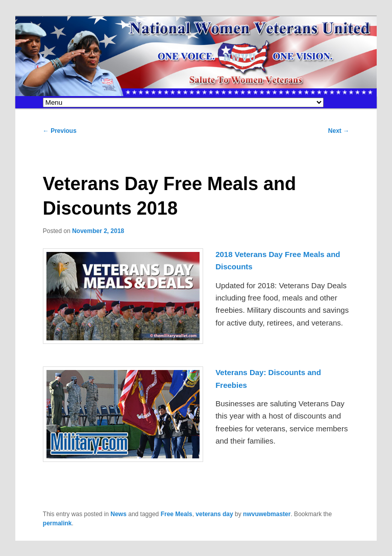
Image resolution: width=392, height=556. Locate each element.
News (119, 514)
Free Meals (177, 514)
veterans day (214, 514)
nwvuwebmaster (267, 514)
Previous (60, 131)
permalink (57, 523)
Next (339, 131)
